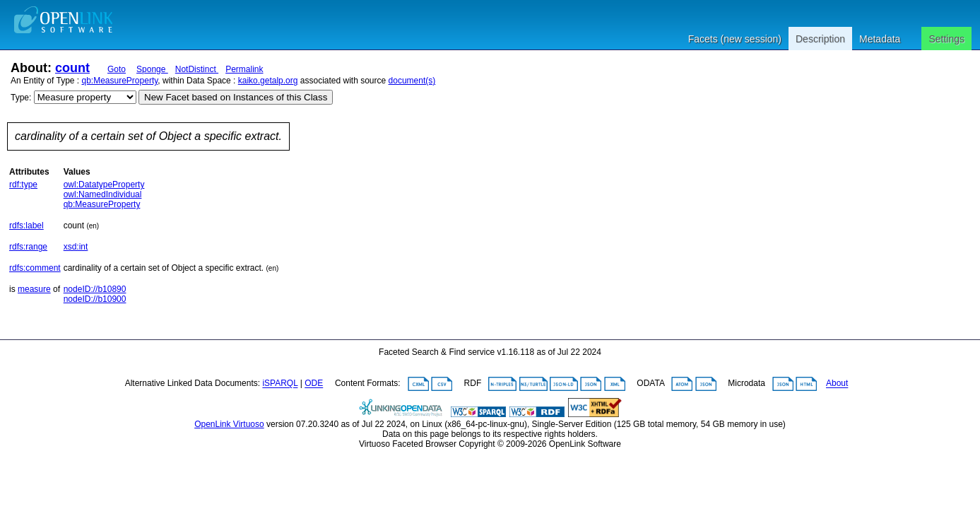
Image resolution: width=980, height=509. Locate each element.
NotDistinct (197, 69)
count (72, 68)
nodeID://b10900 (95, 299)
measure (34, 289)
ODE (314, 384)
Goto (117, 69)
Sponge (152, 69)
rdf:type (23, 185)
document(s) (412, 81)
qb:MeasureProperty (120, 81)
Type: (21, 98)
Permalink (244, 69)
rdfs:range (28, 247)
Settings (946, 39)
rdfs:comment (35, 268)
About (837, 384)
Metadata (880, 39)
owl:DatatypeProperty (104, 185)
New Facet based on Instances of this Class (236, 97)
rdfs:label (26, 226)
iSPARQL (280, 384)
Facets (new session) (735, 39)
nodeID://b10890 (95, 289)
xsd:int (76, 247)
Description (820, 39)
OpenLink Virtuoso (229, 424)
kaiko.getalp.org (268, 81)
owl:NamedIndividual (103, 194)
